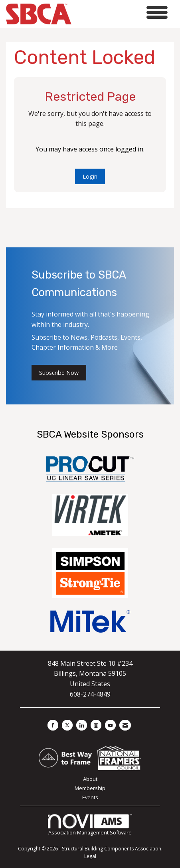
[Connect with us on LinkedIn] (82, 725)
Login (90, 176)
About (90, 779)
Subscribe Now (59, 373)
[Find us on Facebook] (53, 725)
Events (90, 797)
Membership (90, 788)
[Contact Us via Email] (125, 725)
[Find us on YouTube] (110, 725)
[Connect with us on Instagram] (96, 725)
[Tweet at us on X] (67, 725)
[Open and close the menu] (122, 13)
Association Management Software (90, 825)
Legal (90, 856)
